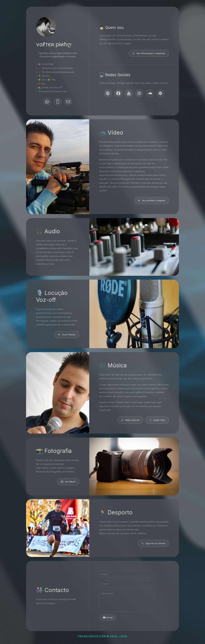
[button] (47, 102)
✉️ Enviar (108, 617)
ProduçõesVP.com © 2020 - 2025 (103, 636)
